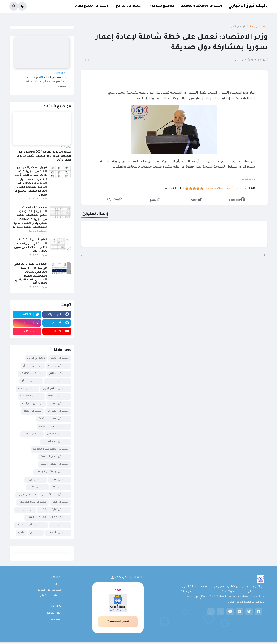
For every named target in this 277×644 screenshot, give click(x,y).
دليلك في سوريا (215, 188)
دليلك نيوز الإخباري (248, 6)
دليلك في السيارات (33, 404)
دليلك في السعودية (31, 396)
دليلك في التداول (33, 366)
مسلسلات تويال (51, 596)
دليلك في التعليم (59, 373)
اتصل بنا (56, 619)
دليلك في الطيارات (58, 411)
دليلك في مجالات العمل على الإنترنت (48, 517)
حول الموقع (54, 613)
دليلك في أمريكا (60, 480)
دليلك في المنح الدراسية (55, 457)
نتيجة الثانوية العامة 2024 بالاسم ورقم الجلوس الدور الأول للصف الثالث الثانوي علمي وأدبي (44, 156)
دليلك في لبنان (25, 510)
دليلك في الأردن (36, 358)
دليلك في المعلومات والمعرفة (51, 449)
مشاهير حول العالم (49, 590)
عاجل (21, 533)
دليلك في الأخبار (238, 27)
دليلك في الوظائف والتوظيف (52, 472)
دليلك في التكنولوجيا (32, 373)
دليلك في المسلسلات (56, 442)
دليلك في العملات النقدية (54, 426)
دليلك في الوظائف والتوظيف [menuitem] (201, 6)
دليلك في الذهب (27, 389)
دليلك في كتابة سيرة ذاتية (54, 510)
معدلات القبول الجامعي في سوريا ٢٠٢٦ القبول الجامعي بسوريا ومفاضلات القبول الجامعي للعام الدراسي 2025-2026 (30, 274)
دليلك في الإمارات (58, 366)
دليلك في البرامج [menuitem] (128, 6)
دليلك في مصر (60, 525)
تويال (58, 584)
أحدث (262, 256)
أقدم (86, 256)
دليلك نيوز (36, 533)
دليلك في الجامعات (57, 381)
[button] (22, 6)
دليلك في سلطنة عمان (55, 495)
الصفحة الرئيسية (259, 27)
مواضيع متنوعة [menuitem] (163, 6)
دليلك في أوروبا (36, 480)
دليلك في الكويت (32, 434)
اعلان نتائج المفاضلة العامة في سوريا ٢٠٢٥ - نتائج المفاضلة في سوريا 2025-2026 (30, 246)
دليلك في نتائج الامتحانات (31, 525)
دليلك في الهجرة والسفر (54, 464)
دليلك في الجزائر (31, 381)
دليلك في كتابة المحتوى (32, 502)
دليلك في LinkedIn (58, 533)
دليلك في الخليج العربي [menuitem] (91, 6)
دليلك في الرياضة (59, 396)
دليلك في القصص (58, 434)
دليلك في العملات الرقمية (54, 419)
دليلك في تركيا (60, 487)
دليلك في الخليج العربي (56, 389)
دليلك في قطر (60, 502)
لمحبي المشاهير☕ (118, 621)
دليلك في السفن (59, 404)
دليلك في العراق (32, 411)
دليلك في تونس (37, 487)
